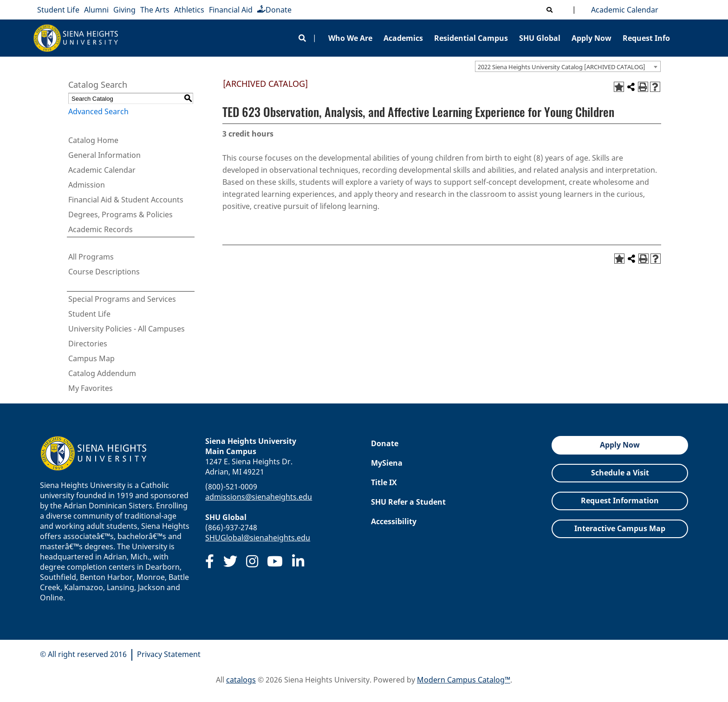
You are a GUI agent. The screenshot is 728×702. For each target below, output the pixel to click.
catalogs (241, 680)
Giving (124, 10)
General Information (104, 155)
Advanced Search (98, 111)
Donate (274, 10)
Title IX (384, 482)
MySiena (387, 463)
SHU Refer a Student (408, 502)
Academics (403, 38)
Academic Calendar (623, 10)
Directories (88, 344)
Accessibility (394, 521)
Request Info (646, 38)
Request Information (620, 500)
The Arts (155, 10)
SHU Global (540, 38)
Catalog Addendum (102, 373)
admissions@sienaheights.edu (259, 497)
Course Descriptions (104, 272)
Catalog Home (93, 140)
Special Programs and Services (122, 299)
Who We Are (350, 38)
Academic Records (101, 229)
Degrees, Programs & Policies (120, 214)
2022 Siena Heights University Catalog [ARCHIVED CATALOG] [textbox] (562, 67)
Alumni (96, 10)
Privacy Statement (169, 654)
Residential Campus (471, 38)
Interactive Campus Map (620, 528)
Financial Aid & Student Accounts (126, 200)
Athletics (189, 10)
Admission (87, 185)
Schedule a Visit (620, 473)
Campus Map (91, 358)
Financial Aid (231, 10)
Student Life (58, 10)
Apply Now (591, 38)
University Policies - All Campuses (127, 329)
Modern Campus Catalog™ (464, 680)
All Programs (91, 257)
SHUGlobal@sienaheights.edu (258, 538)
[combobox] (568, 66)
